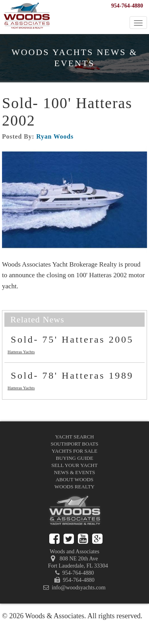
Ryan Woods (55, 136)
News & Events (74, 472)
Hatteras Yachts (21, 352)
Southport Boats (75, 444)
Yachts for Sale (74, 451)
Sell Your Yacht (74, 465)
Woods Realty (74, 487)
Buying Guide (74, 458)
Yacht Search (75, 437)
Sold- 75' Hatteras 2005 (72, 339)
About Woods (74, 479)
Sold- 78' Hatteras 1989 (72, 375)
